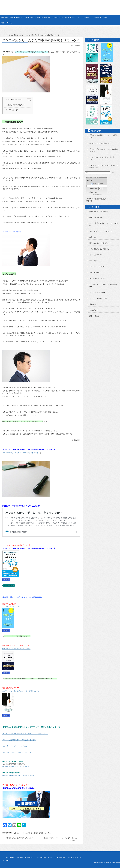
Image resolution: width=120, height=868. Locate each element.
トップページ (6, 861)
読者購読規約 (93, 189)
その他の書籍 (70, 17)
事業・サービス (16, 17)
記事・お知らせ (94, 316)
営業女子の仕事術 (95, 273)
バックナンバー (94, 192)
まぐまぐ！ (103, 194)
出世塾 (90, 180)
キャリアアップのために (97, 267)
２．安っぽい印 (12, 110)
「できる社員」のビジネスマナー (100, 249)
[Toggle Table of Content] (28, 100)
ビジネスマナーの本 (43, 17)
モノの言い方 (94, 310)
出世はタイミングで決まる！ (99, 211)
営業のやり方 (94, 304)
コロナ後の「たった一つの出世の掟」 (102, 231)
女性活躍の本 (58, 17)
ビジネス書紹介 (84, 17)
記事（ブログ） (7, 23)
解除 (100, 184)
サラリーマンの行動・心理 (98, 298)
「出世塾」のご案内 (99, 17)
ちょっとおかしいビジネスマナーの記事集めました (53, 858)
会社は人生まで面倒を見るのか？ (100, 143)
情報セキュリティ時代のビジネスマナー (102, 243)
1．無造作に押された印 (15, 105)
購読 (93, 184)
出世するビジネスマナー (97, 217)
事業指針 (5, 17)
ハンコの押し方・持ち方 (30, 833)
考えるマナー (94, 261)
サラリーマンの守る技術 (97, 292)
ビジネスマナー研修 (8, 858)
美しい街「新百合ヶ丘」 (25, 858)
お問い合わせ (77, 858)
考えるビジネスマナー (97, 255)
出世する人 (93, 237)
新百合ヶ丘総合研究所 (60, 5)
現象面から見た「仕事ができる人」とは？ (18, 838)
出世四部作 (29, 17)
